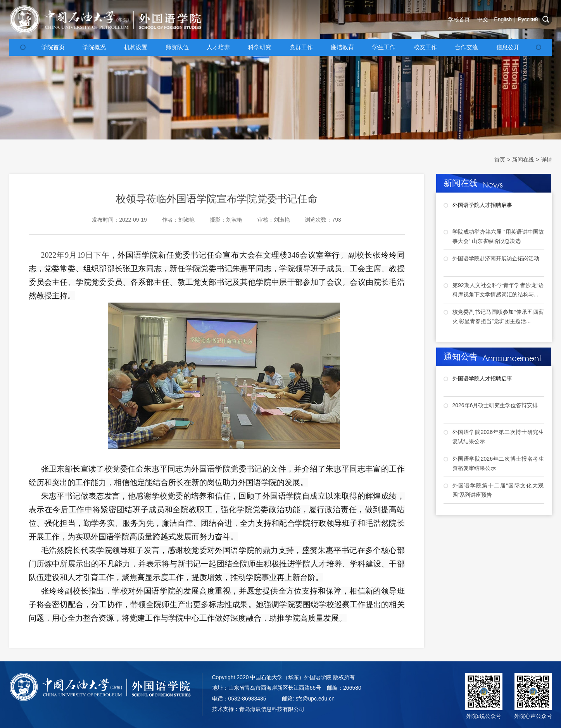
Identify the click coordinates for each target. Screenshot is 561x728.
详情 (547, 160)
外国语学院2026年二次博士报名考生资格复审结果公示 (498, 463)
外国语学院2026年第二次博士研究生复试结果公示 (498, 437)
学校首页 (459, 19)
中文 (483, 19)
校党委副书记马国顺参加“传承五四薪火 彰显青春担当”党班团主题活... (498, 317)
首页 (500, 160)
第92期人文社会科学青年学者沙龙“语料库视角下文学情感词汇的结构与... (498, 290)
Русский (528, 19)
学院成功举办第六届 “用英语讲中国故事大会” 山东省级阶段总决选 (498, 236)
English (503, 19)
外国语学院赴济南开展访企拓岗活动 (496, 258)
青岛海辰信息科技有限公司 (272, 709)
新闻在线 (523, 160)
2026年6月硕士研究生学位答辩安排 (495, 405)
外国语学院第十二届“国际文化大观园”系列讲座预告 (498, 490)
